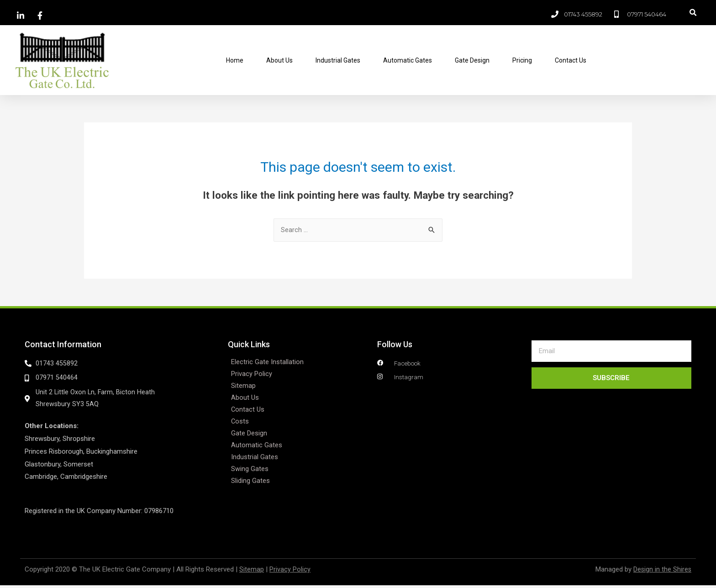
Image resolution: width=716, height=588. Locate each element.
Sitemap (243, 387)
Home (235, 60)
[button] (693, 13)
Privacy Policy (252, 375)
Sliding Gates (250, 482)
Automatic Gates (408, 60)
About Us (279, 60)
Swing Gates (250, 470)
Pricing (522, 60)
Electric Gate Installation (267, 363)
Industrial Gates (338, 60)
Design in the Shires (662, 572)
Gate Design (472, 60)
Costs (240, 422)
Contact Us (571, 60)
